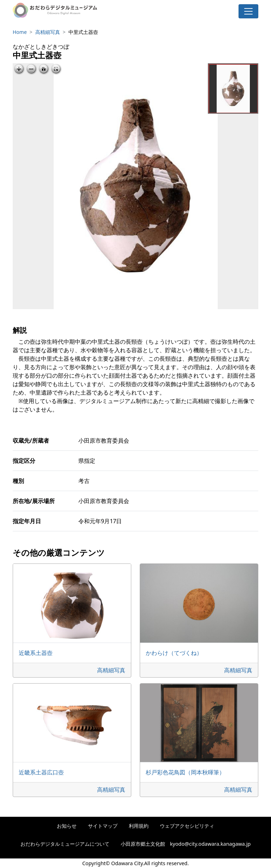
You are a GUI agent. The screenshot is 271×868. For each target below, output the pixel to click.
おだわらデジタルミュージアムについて (65, 844)
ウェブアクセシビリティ (187, 826)
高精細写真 (48, 32)
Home (20, 32)
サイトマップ (103, 826)
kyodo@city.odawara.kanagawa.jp (210, 844)
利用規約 (139, 826)
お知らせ (67, 826)
